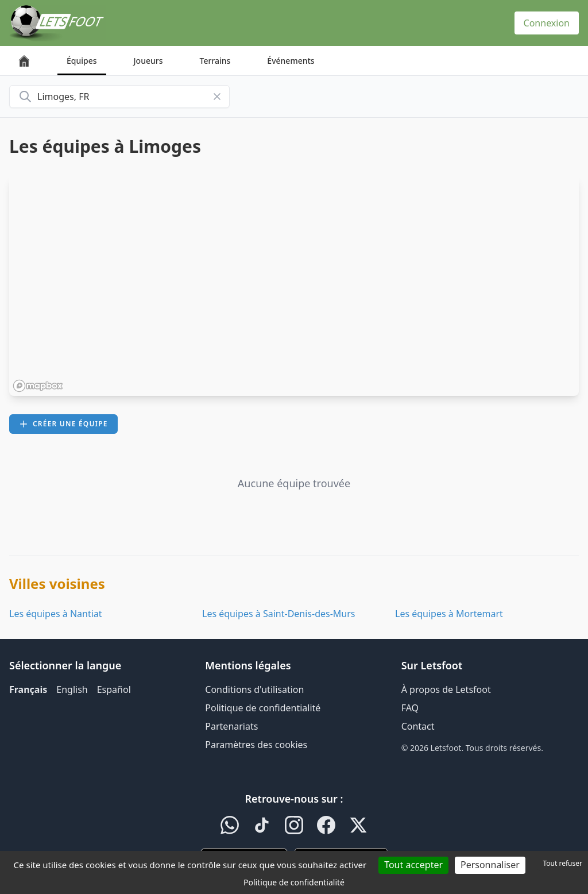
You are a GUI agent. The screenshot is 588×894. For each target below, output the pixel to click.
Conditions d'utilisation (254, 689)
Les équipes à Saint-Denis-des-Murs (279, 614)
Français (28, 689)
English (72, 689)
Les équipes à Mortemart (449, 614)
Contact (418, 726)
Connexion (547, 23)
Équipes (82, 61)
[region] (294, 286)
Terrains (215, 61)
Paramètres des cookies (256, 745)
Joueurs (148, 61)
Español (114, 689)
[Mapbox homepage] (38, 386)
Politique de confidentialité (263, 708)
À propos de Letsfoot (446, 689)
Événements (291, 61)
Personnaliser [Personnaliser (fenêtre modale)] (490, 865)
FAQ (410, 708)
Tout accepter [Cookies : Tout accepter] (413, 865)
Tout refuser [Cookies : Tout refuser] (563, 863)
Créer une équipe (63, 424)
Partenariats (231, 726)
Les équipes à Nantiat (56, 614)
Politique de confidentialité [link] (294, 882)
